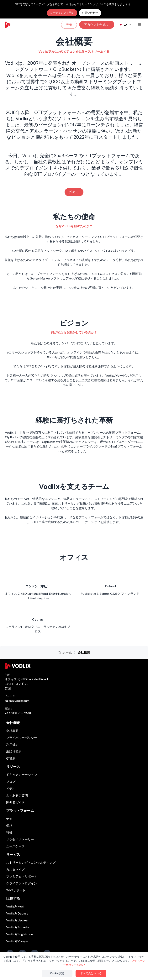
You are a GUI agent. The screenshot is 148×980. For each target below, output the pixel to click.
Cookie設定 (57, 973)
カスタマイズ (15, 870)
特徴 (9, 833)
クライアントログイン (22, 883)
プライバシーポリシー (22, 738)
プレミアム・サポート (22, 876)
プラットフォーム (20, 811)
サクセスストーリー (20, 839)
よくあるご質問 (17, 796)
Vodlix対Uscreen (18, 920)
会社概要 (13, 723)
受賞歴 (11, 759)
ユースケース (15, 846)
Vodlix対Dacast (17, 913)
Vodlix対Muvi (15, 907)
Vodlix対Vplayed (18, 941)
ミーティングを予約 (62, 13)
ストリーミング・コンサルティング (31, 863)
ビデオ (11, 789)
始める (74, 192)
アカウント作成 (97, 25)
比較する (13, 899)
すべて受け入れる (91, 973)
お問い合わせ (90, 13)
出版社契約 (14, 752)
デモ (69, 25)
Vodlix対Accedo (18, 927)
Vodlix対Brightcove (20, 934)
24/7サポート (16, 890)
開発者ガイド (15, 802)
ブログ (11, 782)
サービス (13, 855)
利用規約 (12, 745)
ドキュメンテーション (22, 775)
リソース (13, 767)
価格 (9, 826)
